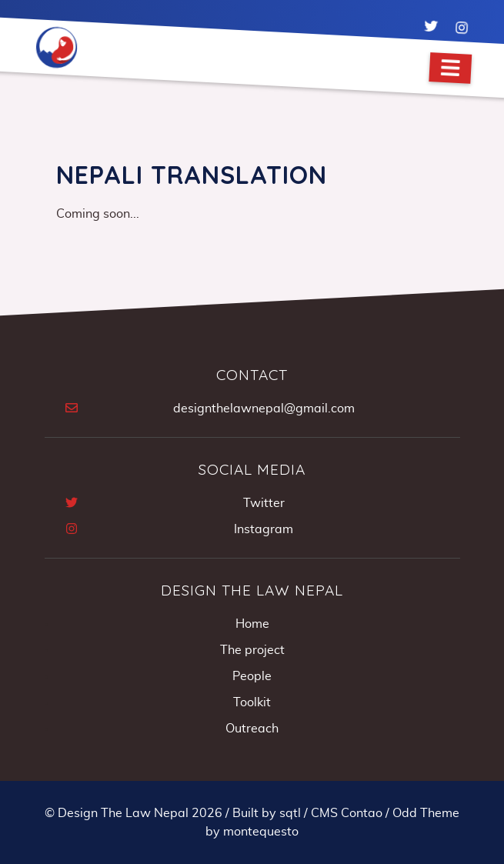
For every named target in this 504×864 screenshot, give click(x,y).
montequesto (261, 832)
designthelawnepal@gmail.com (264, 409)
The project (252, 650)
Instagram (264, 529)
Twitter (264, 503)
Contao (362, 813)
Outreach (252, 729)
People (252, 676)
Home (252, 624)
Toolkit (252, 702)
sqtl (290, 813)
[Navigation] (450, 68)
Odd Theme (426, 813)
